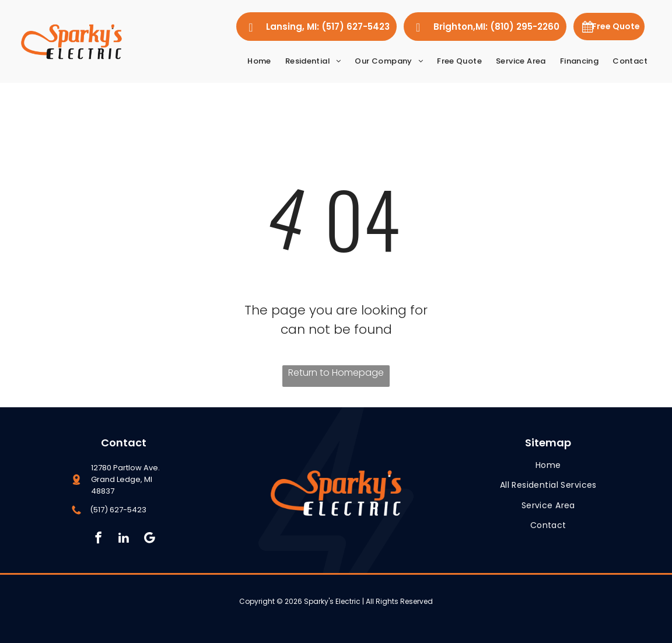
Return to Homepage (336, 373)
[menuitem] (259, 61)
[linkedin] (124, 539)
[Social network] (150, 539)
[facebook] (98, 539)
